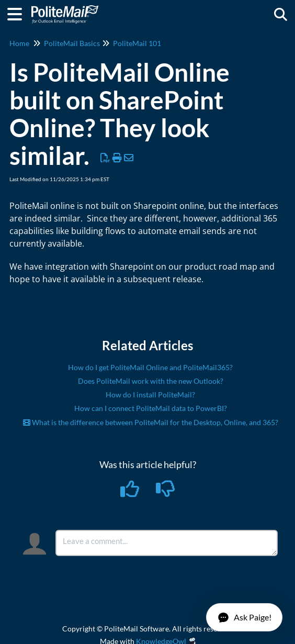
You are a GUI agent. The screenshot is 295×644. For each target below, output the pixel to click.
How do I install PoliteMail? (150, 395)
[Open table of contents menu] (18, 13)
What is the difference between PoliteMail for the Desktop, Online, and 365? (151, 422)
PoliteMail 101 (137, 43)
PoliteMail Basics (72, 43)
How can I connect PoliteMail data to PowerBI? (151, 408)
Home (19, 43)
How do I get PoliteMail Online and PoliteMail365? (150, 367)
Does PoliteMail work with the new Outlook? (151, 381)
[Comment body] (167, 543)
